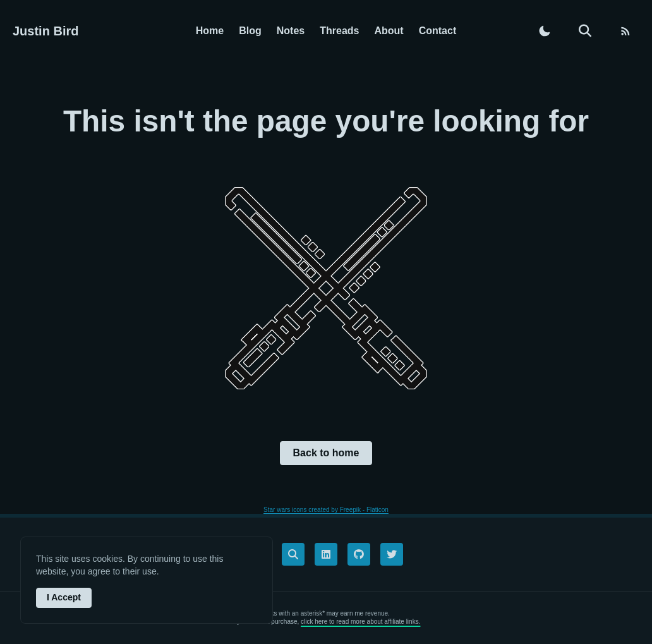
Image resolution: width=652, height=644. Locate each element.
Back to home (326, 453)
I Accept (64, 597)
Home (210, 31)
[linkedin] (326, 554)
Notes (291, 31)
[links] (293, 554)
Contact (438, 31)
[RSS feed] (625, 31)
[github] (359, 554)
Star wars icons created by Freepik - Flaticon (326, 510)
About (389, 31)
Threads (339, 31)
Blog (250, 31)
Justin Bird (45, 31)
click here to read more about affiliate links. (360, 622)
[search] (585, 31)
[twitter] (392, 554)
